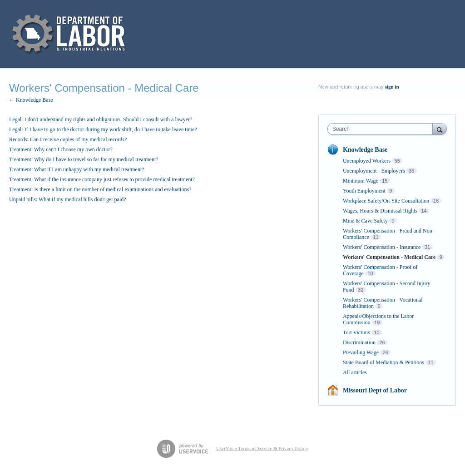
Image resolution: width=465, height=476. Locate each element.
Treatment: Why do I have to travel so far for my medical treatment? (84, 159)
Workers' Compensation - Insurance (382, 247)
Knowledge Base (365, 150)
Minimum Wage (361, 181)
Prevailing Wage (361, 352)
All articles (355, 372)
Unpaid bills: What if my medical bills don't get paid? (68, 199)
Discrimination (359, 342)
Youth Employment (364, 191)
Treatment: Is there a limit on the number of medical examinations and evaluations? (100, 189)
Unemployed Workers (367, 161)
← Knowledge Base (31, 100)
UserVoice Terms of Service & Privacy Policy (262, 448)
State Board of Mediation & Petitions (383, 362)
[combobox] (382, 129)
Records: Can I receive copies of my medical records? (68, 139)
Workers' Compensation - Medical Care (389, 257)
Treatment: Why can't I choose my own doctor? (61, 149)
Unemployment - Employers (374, 171)
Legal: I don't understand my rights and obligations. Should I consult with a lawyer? (101, 119)
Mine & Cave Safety (365, 221)
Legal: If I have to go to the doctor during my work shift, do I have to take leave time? (103, 129)
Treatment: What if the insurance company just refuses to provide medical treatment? (102, 179)
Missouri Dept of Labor (375, 390)
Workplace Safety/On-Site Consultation (386, 201)
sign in (392, 87)
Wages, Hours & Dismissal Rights (380, 211)
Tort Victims (356, 332)
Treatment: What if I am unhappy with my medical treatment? (77, 169)
